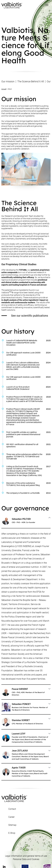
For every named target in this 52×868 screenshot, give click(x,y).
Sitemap (12, 825)
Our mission (8, 81)
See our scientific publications (25, 316)
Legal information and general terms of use (26, 856)
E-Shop (12, 833)
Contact (12, 809)
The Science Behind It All (31, 81)
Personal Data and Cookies (26, 859)
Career (11, 817)
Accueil (4, 89)
